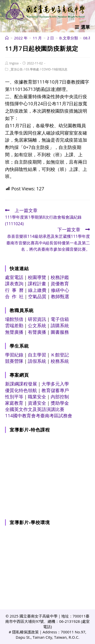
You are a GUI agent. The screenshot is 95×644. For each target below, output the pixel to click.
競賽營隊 (14, 361)
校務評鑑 (60, 277)
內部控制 (60, 397)
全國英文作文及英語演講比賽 (35, 409)
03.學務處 (32, 69)
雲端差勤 (14, 325)
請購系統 (60, 325)
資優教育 (60, 284)
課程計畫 (37, 284)
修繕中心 (60, 290)
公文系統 (37, 325)
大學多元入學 (55, 384)
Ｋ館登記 (60, 355)
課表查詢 (14, 284)
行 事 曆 (14, 290)
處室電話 (14, 277)
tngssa (14, 63)
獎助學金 (60, 403)
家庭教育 (14, 403)
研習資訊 (37, 319)
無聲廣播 (14, 332)
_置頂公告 (16, 69)
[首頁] (7, 38)
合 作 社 (14, 296)
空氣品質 (37, 296)
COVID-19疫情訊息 (54, 69)
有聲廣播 (37, 332)
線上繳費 (37, 290)
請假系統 (37, 361)
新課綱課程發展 (21, 384)
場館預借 (14, 319)
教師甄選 (60, 296)
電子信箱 (60, 319)
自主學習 (37, 355)
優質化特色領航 (21, 390)
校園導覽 (37, 277)
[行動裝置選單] (82, 27)
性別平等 (14, 397)
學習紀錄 (14, 355)
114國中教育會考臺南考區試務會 (39, 416)
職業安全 (37, 397)
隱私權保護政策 (25, 632)
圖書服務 (60, 332)
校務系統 (60, 361)
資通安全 (37, 403)
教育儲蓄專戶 (55, 390)
